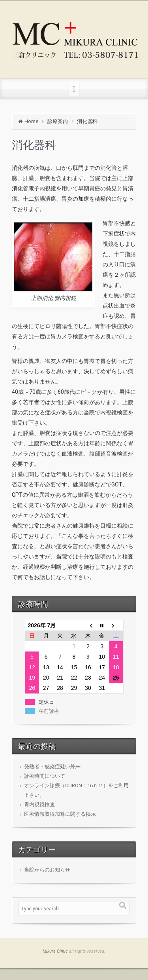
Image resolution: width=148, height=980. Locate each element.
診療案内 (58, 121)
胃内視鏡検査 (39, 804)
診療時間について (45, 776)
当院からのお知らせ (47, 870)
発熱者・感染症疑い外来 (52, 766)
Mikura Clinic (55, 951)
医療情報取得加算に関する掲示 (60, 814)
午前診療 (49, 711)
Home (31, 121)
